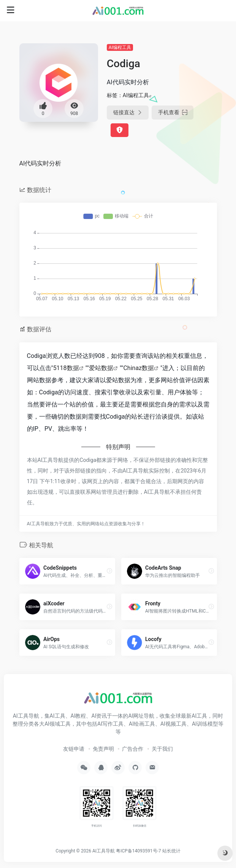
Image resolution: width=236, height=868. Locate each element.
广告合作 (133, 749)
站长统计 (171, 851)
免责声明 (103, 749)
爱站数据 (101, 368)
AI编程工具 (120, 47)
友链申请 (74, 749)
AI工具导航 (104, 851)
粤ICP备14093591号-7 (139, 851)
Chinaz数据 (139, 368)
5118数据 (66, 368)
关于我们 (162, 749)
